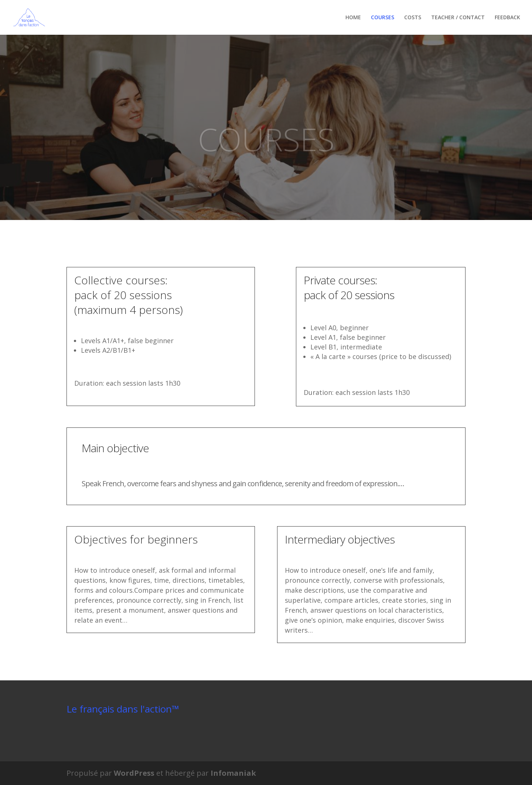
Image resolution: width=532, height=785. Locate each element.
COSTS (413, 18)
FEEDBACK (507, 18)
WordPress (134, 773)
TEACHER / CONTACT (458, 18)
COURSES (383, 18)
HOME (353, 18)
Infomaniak (233, 773)
